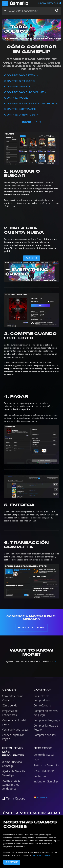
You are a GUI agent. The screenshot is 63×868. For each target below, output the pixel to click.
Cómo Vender (10, 705)
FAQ (55, 661)
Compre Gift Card (20, 81)
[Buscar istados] (30, 11)
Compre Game (16, 87)
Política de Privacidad (41, 855)
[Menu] (5, 3)
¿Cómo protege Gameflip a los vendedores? (11, 785)
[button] (57, 11)
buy (38, 122)
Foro (36, 760)
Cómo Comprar (43, 705)
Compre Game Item (20, 75)
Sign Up (32, 258)
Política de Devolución (47, 765)
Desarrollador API (44, 771)
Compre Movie (16, 98)
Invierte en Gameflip (46, 781)
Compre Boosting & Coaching (30, 104)
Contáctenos (41, 776)
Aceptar (12, 862)
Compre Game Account (24, 92)
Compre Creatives (20, 115)
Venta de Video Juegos (15, 730)
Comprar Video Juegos (47, 720)
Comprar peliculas (45, 735)
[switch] (14, 798)
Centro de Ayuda (44, 755)
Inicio (27, 122)
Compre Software (21, 109)
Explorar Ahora (32, 628)
